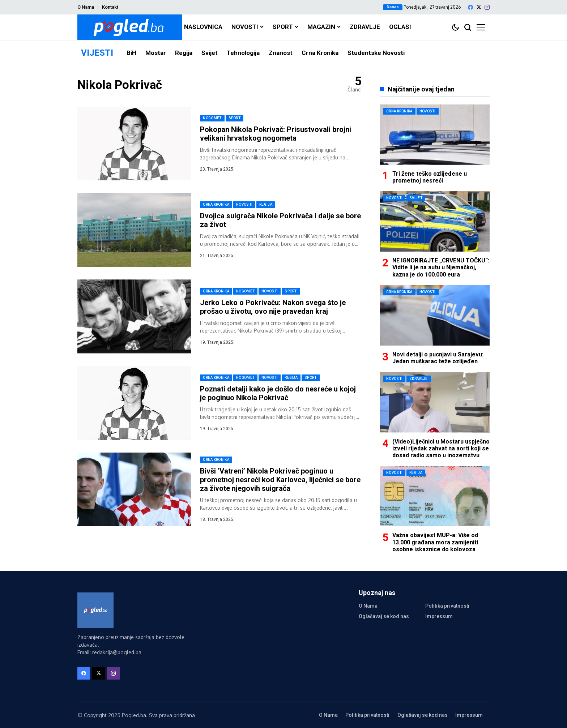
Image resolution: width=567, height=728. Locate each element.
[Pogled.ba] (130, 27)
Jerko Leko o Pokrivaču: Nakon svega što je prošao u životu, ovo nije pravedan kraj (273, 307)
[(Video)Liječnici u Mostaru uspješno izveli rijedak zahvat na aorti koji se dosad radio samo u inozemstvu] (435, 402)
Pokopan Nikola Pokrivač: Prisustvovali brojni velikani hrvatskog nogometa (276, 134)
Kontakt (110, 7)
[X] (479, 7)
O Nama (86, 7)
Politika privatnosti (447, 606)
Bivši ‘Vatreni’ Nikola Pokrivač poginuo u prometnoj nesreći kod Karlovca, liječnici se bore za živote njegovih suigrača (280, 480)
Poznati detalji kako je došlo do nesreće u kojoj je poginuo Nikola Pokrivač (278, 393)
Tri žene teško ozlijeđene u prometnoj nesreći (430, 177)
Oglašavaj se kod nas (384, 616)
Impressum (439, 616)
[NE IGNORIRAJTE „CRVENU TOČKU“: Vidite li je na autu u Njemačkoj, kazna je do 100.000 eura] (435, 221)
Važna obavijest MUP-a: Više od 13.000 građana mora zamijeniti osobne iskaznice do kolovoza (435, 542)
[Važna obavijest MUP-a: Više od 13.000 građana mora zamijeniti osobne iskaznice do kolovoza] (435, 496)
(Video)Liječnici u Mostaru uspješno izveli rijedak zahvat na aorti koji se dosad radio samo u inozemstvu (441, 448)
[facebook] (470, 7)
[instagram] (487, 7)
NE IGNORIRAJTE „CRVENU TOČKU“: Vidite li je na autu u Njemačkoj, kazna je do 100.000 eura (441, 267)
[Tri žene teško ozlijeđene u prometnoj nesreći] (435, 135)
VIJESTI (97, 53)
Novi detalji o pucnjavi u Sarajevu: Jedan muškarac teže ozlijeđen (438, 358)
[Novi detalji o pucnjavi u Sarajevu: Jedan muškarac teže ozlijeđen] (435, 315)
